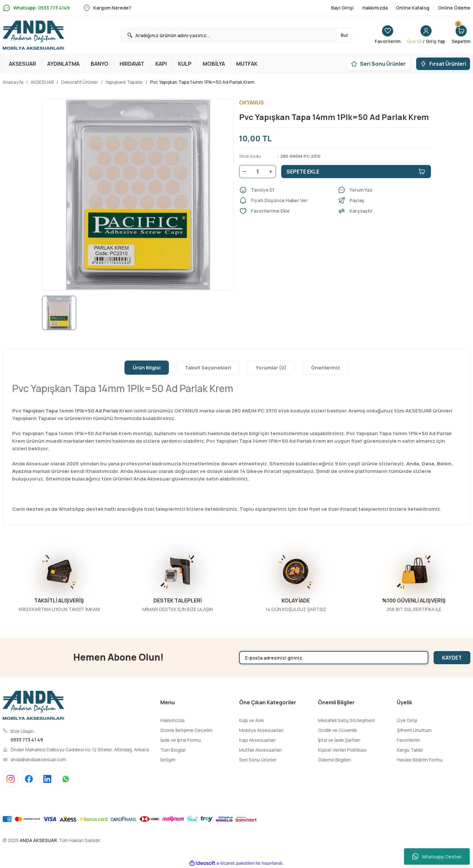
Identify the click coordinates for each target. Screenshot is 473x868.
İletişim (168, 760)
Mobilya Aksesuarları (261, 730)
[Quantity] (258, 172)
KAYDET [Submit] (452, 658)
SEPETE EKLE (356, 172)
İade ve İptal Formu (180, 740)
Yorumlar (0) (271, 368)
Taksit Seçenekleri (208, 368)
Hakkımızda (172, 720)
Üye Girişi (407, 720)
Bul (344, 35)
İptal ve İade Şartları (339, 740)
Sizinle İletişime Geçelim (186, 730)
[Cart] (461, 35)
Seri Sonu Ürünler (258, 760)
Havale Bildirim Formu (420, 760)
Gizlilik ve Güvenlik (338, 730)
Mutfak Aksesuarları (260, 750)
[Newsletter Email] (334, 658)
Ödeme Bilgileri (334, 760)
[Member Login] (426, 35)
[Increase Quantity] (272, 172)
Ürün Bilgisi (147, 368)
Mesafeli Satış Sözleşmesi (346, 720)
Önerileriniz (326, 368)
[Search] (236, 35)
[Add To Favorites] (286, 211)
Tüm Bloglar (173, 750)
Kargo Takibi (410, 750)
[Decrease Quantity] (243, 172)
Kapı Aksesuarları (257, 740)
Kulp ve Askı (252, 720)
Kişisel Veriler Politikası (342, 750)
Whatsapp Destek (437, 856)
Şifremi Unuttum (414, 730)
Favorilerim (408, 740)
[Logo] (33, 35)
